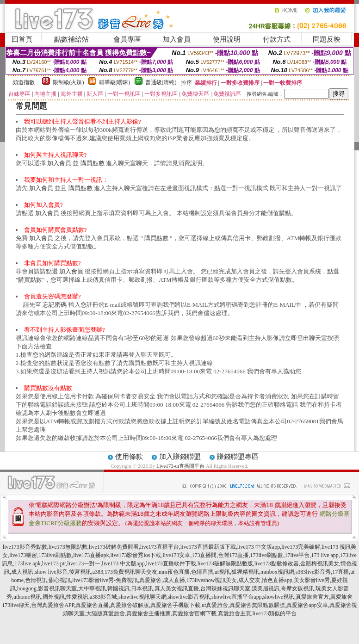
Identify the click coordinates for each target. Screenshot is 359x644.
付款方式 (277, 39)
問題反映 (327, 39)
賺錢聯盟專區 (238, 457)
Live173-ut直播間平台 (180, 466)
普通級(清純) (161, 82)
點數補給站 (71, 39)
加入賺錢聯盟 (180, 457)
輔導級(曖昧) (115, 82)
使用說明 (227, 39)
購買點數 (93, 163)
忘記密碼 (55, 305)
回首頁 (22, 39)
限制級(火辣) (68, 82)
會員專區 (127, 39)
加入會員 (177, 39)
